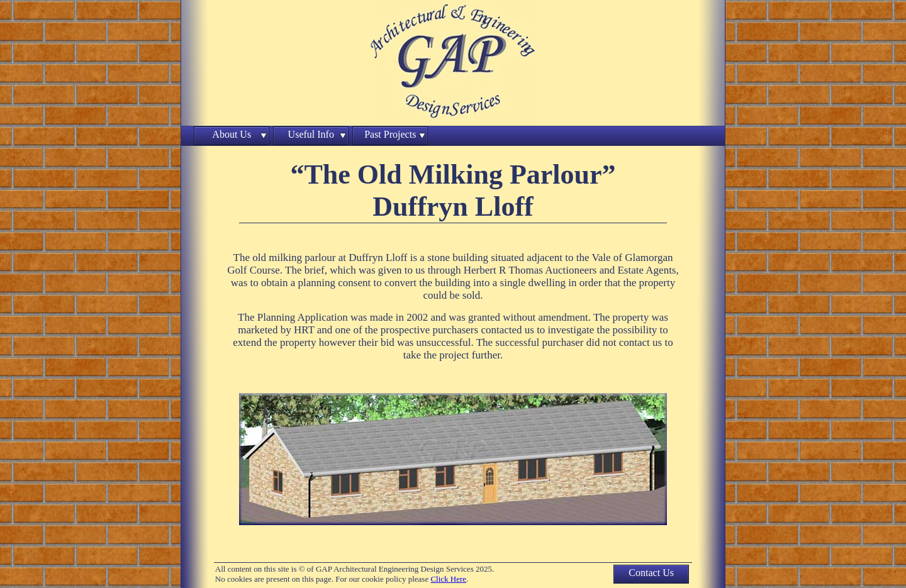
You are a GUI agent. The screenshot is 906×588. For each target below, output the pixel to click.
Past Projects (390, 134)
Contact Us (651, 573)
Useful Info (311, 134)
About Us (232, 134)
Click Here (448, 579)
